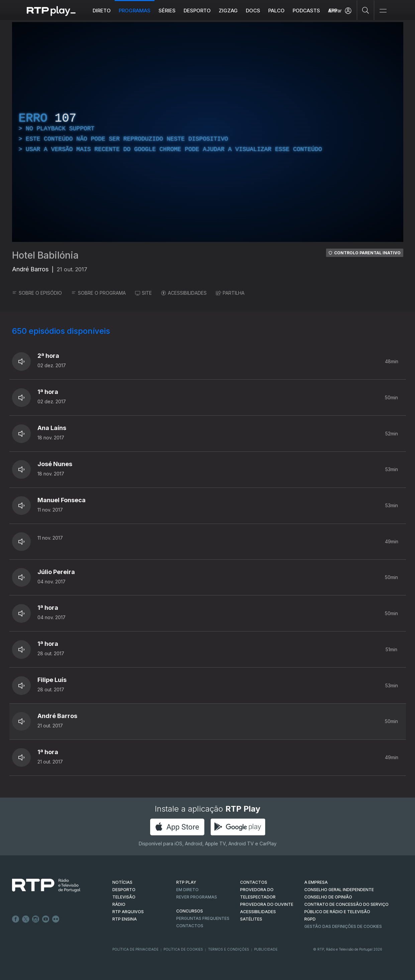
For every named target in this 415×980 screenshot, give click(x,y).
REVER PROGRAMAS (197, 897)
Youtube (46, 919)
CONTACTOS (254, 882)
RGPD (310, 919)
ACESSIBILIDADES (184, 293)
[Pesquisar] (366, 10)
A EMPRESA (316, 882)
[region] (208, 132)
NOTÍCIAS (122, 882)
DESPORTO (124, 890)
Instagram (36, 919)
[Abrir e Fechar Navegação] (383, 11)
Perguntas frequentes (203, 918)
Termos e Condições (229, 949)
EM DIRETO (187, 890)
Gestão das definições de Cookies (343, 926)
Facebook (16, 919)
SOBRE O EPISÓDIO (37, 293)
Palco (276, 11)
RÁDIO (119, 904)
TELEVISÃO (124, 897)
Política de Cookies (183, 949)
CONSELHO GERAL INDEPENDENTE (339, 890)
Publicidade (266, 949)
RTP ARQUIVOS (128, 912)
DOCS (253, 11)
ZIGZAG (228, 11)
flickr (56, 919)
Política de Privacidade (135, 949)
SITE (143, 293)
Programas (135, 11)
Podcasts (306, 11)
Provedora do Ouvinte (267, 904)
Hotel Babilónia (45, 255)
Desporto (197, 11)
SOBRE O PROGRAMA (98, 293)
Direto (102, 11)
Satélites (251, 919)
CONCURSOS (190, 911)
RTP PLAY (186, 882)
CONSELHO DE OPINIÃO (328, 897)
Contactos (190, 926)
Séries (167, 11)
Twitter (26, 919)
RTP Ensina (125, 919)
